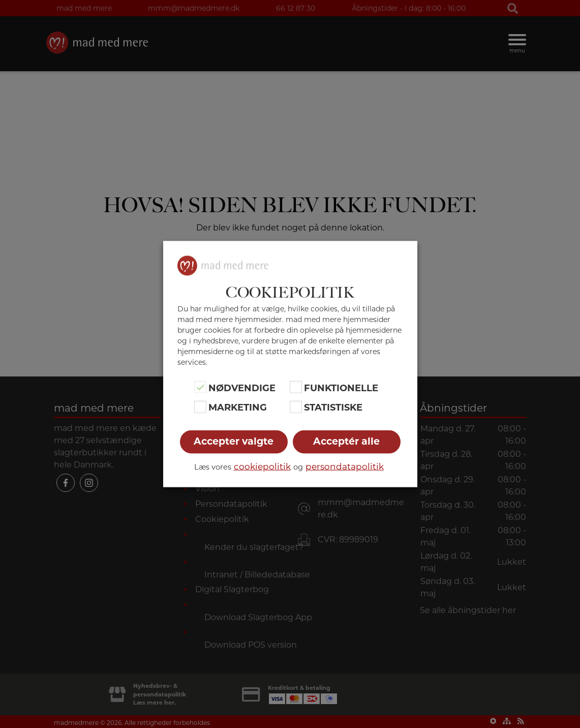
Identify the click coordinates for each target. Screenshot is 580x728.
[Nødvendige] (200, 387)
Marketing (238, 407)
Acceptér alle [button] (346, 441)
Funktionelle (341, 388)
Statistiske (333, 407)
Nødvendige (242, 388)
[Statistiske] (296, 406)
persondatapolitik (345, 466)
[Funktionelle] (296, 387)
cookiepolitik (262, 466)
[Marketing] (200, 406)
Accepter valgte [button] (234, 441)
